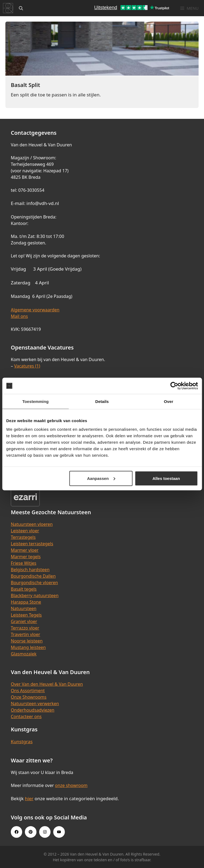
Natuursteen (24, 608)
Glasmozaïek (24, 654)
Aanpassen (101, 478)
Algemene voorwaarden (35, 310)
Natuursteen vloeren (32, 524)
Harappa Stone (26, 602)
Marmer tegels (26, 557)
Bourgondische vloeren (34, 583)
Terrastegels (23, 537)
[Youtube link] (59, 832)
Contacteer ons (26, 716)
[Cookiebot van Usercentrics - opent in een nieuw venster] (174, 386)
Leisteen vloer (25, 531)
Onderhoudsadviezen (33, 710)
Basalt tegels (24, 589)
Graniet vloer (24, 621)
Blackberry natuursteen (35, 596)
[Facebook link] (16, 832)
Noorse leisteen (27, 641)
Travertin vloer (26, 634)
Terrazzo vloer (25, 628)
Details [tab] (102, 401)
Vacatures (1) (27, 366)
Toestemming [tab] (35, 401)
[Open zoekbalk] (21, 8)
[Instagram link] (45, 832)
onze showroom (71, 785)
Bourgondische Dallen (33, 576)
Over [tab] (169, 401)
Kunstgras (22, 741)
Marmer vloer (25, 550)
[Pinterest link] (31, 832)
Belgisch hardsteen (30, 570)
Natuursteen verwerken (35, 704)
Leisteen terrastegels (32, 544)
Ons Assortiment (28, 691)
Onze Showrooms (29, 697)
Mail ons (19, 316)
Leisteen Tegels (26, 615)
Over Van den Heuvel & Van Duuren (47, 684)
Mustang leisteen (28, 647)
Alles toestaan (166, 478)
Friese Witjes (24, 563)
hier (29, 798)
